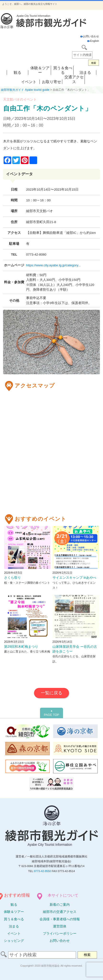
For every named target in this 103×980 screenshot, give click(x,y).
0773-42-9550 (42, 871)
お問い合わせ (90, 36)
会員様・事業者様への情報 (60, 919)
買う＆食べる (14, 919)
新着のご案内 (60, 905)
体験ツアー (14, 912)
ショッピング (14, 941)
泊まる (85, 72)
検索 (94, 63)
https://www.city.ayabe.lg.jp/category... (53, 265)
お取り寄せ (51, 82)
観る (17, 72)
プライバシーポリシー (60, 933)
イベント (29, 82)
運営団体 (60, 926)
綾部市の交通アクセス (60, 912)
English (93, 41)
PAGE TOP (51, 713)
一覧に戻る (51, 693)
